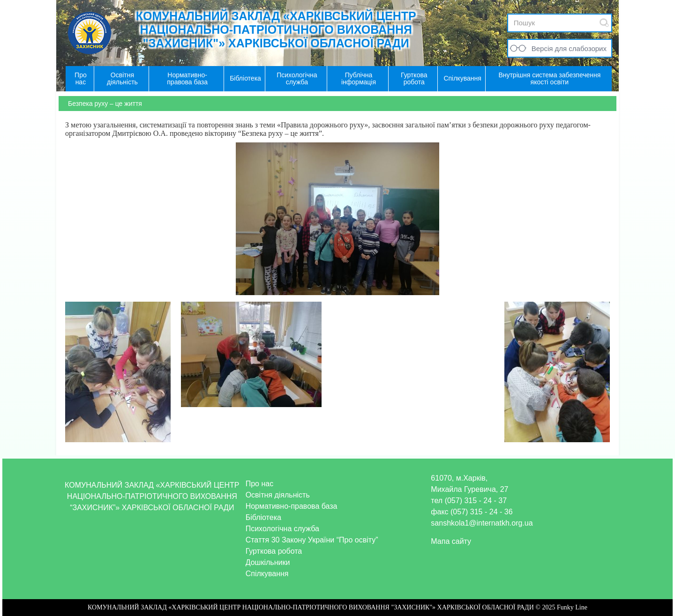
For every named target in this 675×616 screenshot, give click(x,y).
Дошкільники (268, 562)
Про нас (259, 484)
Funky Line (572, 607)
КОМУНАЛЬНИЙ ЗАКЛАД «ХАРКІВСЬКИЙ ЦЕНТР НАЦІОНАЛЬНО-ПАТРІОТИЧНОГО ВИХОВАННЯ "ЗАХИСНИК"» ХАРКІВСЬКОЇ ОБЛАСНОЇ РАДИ (276, 30)
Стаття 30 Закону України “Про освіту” (312, 540)
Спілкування (267, 574)
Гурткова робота (274, 551)
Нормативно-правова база (292, 506)
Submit (604, 23)
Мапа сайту (451, 541)
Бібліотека (263, 517)
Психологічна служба (282, 529)
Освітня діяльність (278, 495)
